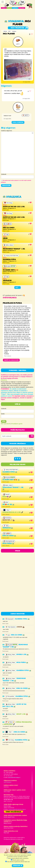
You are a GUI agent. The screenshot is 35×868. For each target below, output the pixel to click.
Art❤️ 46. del (8, 505)
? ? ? (17, 459)
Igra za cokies (9, 536)
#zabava (14, 31)
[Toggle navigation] (3, 2)
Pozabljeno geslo (17, 424)
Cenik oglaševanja (13, 812)
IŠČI (32, 436)
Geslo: (3, 414)
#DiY (9, 31)
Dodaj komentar (18, 122)
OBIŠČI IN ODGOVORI (11, 360)
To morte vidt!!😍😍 (11, 480)
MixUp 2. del (22, 714)
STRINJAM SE (17, 866)
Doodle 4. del (23, 655)
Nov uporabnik (6, 424)
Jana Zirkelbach (8, 782)
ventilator (8, 528)
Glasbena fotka (10, 472)
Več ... (18, 288)
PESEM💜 (7, 497)
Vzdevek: (4, 409)
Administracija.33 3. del (13, 512)
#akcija (5, 31)
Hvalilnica (14, 21)
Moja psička (8, 544)
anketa (21, 627)
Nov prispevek (18, 28)
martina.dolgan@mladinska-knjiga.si (17, 809)
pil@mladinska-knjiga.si (14, 777)
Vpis (4, 421)
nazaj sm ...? (8, 520)
